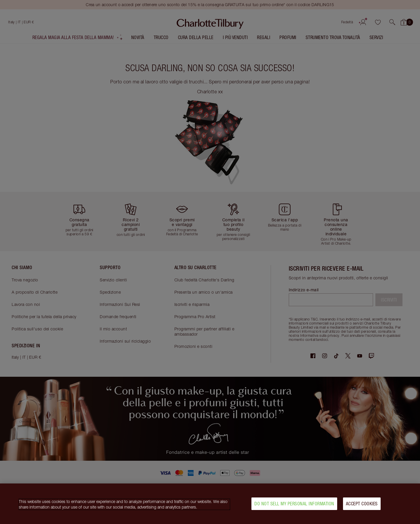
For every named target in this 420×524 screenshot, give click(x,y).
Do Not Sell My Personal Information (294, 504)
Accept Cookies (362, 504)
